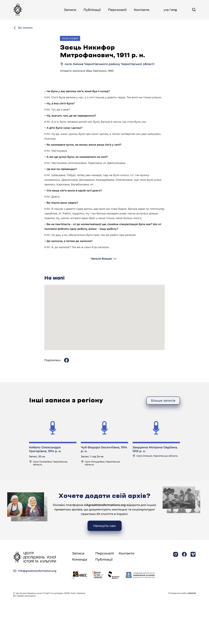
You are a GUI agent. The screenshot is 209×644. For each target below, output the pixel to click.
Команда (79, 559)
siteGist (192, 593)
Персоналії (117, 10)
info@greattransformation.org (35, 571)
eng (174, 10)
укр (167, 10)
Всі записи (23, 28)
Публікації (92, 10)
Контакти (142, 10)
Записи (70, 10)
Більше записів (163, 413)
